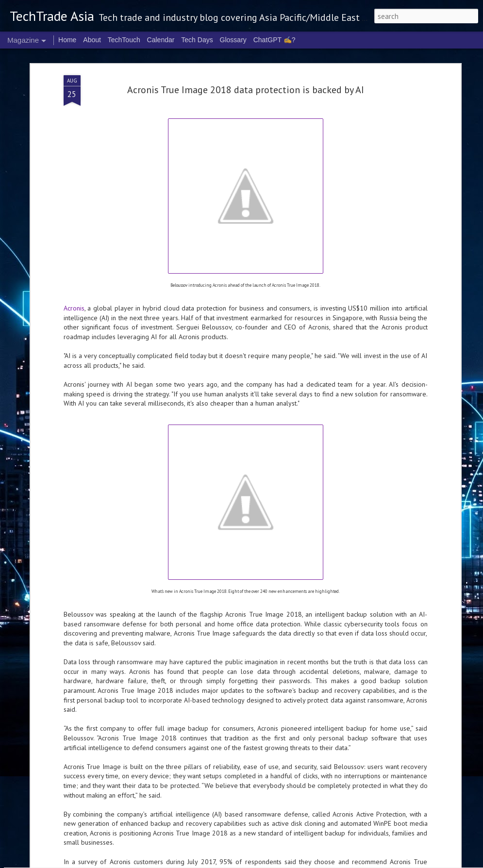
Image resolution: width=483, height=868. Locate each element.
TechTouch (124, 40)
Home (67, 40)
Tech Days (197, 40)
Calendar (161, 40)
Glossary (233, 40)
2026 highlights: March (187, 747)
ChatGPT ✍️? (275, 40)
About (92, 40)
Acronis (74, 208)
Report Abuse (397, 862)
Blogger (370, 862)
